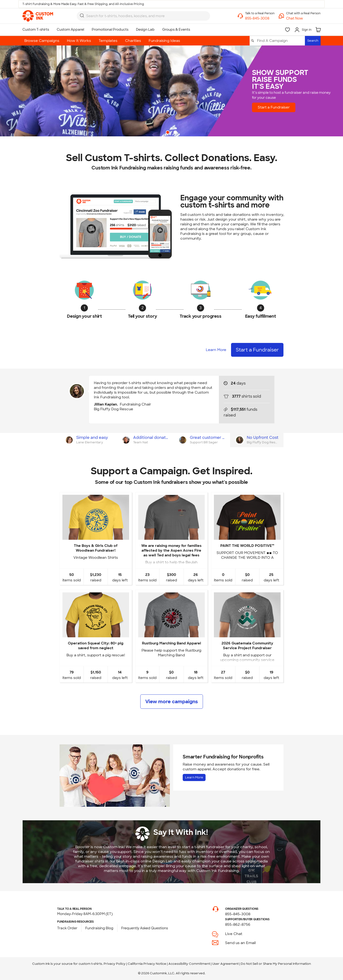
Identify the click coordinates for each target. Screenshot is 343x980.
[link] (38, 16)
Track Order (67, 928)
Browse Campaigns (42, 41)
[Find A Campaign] (281, 41)
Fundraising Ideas (164, 41)
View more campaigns (172, 702)
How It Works (79, 41)
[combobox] (143, 16)
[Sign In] (303, 30)
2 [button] (176, 133)
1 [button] (168, 133)
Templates (108, 41)
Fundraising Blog (99, 928)
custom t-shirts (90, 964)
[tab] (88, 440)
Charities (133, 41)
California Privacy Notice (147, 964)
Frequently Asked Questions (145, 928)
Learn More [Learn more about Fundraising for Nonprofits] (194, 777)
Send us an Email (240, 943)
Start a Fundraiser (278, 107)
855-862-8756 (238, 925)
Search (313, 41)
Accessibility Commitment (189, 964)
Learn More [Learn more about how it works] (216, 350)
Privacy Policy (115, 964)
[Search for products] (139, 16)
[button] (303, 18)
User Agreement (225, 964)
